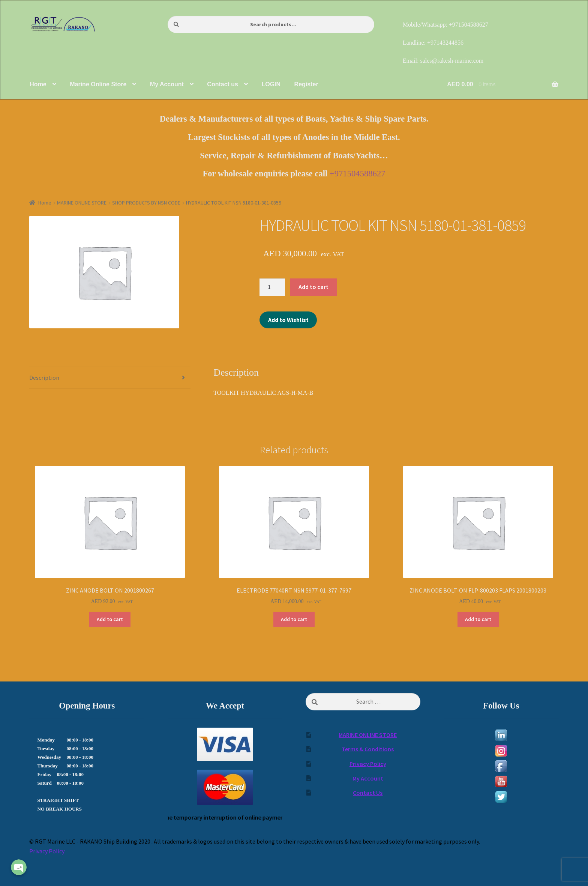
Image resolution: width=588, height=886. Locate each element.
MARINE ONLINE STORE (82, 203)
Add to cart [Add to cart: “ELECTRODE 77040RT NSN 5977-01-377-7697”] (294, 619)
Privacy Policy (368, 764)
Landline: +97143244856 (433, 43)
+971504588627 (358, 174)
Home (45, 203)
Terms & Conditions (368, 749)
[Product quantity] (272, 287)
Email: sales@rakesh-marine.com (443, 61)
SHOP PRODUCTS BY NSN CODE (146, 203)
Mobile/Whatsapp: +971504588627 (445, 25)
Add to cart (313, 287)
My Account (368, 778)
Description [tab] (44, 378)
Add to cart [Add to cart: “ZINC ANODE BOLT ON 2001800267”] (110, 619)
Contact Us (368, 793)
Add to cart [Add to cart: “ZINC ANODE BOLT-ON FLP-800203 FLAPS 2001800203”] (478, 619)
